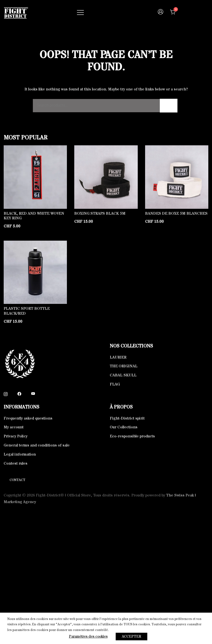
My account (14, 427)
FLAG (115, 384)
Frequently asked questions (28, 418)
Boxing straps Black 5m (100, 213)
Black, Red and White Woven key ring (34, 216)
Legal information (20, 454)
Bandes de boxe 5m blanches (176, 213)
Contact (17, 480)
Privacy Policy (16, 436)
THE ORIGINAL (124, 366)
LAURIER (118, 357)
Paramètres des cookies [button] (88, 637)
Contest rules (16, 463)
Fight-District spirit (127, 418)
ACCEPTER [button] (131, 637)
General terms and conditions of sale (37, 445)
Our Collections (124, 427)
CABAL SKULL (123, 375)
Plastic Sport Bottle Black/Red (27, 311)
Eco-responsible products (132, 436)
